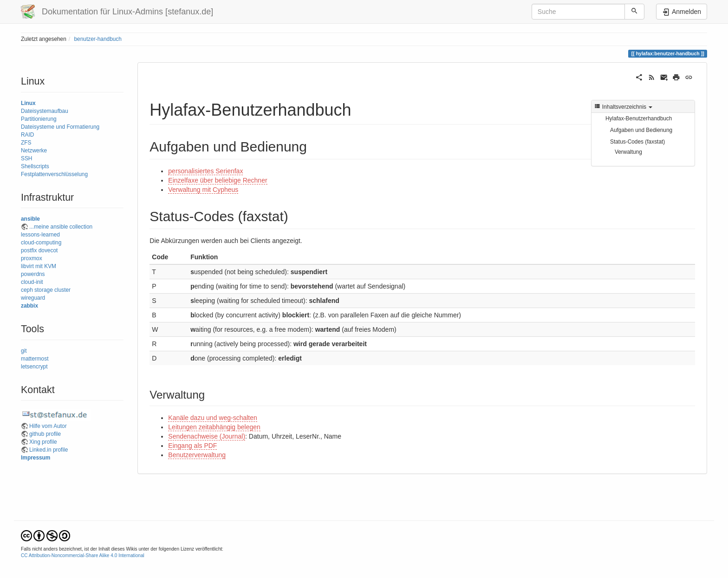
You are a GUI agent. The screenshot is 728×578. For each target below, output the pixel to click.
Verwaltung (628, 152)
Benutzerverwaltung (197, 455)
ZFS (26, 143)
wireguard (33, 298)
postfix (29, 250)
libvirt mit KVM (39, 266)
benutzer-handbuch (97, 39)
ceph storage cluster (46, 290)
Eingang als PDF (192, 446)
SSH (26, 158)
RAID (27, 135)
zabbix (29, 306)
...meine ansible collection (61, 227)
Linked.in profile (49, 450)
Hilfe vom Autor (48, 426)
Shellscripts (35, 166)
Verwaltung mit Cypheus (203, 190)
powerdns (33, 274)
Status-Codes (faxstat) (637, 142)
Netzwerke (34, 151)
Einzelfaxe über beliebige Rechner (218, 180)
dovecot (48, 250)
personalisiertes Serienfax (205, 171)
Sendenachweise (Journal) (207, 436)
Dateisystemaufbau (45, 111)
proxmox (32, 258)
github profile (45, 434)
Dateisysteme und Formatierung (60, 127)
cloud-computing (41, 243)
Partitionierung (39, 119)
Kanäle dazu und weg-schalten (212, 418)
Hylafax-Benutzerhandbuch (639, 118)
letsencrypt (34, 367)
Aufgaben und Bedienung (641, 130)
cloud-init (32, 282)
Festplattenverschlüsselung (54, 174)
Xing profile (43, 442)
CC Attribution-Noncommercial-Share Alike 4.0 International (83, 555)
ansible (30, 219)
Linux (28, 103)
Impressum (36, 458)
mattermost (35, 359)
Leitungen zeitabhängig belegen (214, 427)
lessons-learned (40, 235)
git (24, 351)
